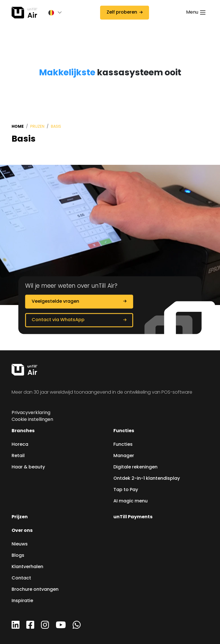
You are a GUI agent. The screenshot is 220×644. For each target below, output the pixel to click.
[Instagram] (45, 627)
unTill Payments (133, 517)
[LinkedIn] (16, 627)
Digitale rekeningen (135, 467)
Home (18, 127)
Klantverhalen (27, 567)
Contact (21, 578)
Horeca (20, 445)
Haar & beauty (28, 467)
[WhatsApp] (77, 627)
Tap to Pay (126, 490)
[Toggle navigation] (196, 13)
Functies (124, 431)
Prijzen (37, 127)
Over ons (22, 531)
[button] (52, 13)
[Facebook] (30, 627)
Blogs (18, 556)
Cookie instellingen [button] (32, 420)
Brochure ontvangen (35, 590)
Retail (18, 456)
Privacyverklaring (31, 413)
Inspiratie (22, 601)
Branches (23, 431)
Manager (124, 456)
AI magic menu (131, 501)
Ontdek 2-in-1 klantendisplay (147, 479)
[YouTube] (61, 627)
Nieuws (20, 544)
